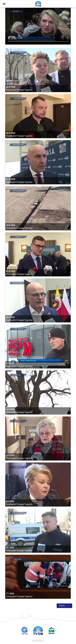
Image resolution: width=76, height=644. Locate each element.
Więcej (64, 606)
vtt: (38, 26)
